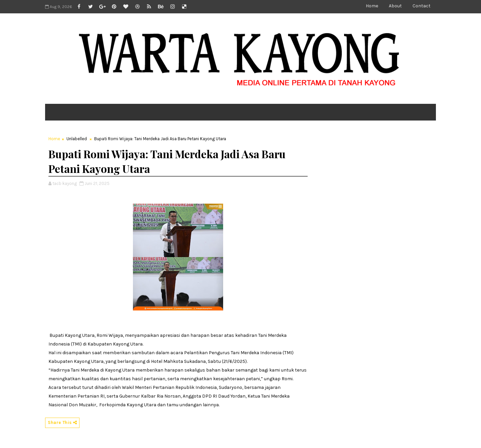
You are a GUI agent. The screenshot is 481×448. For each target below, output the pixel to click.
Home (372, 6)
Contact (422, 6)
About (395, 6)
